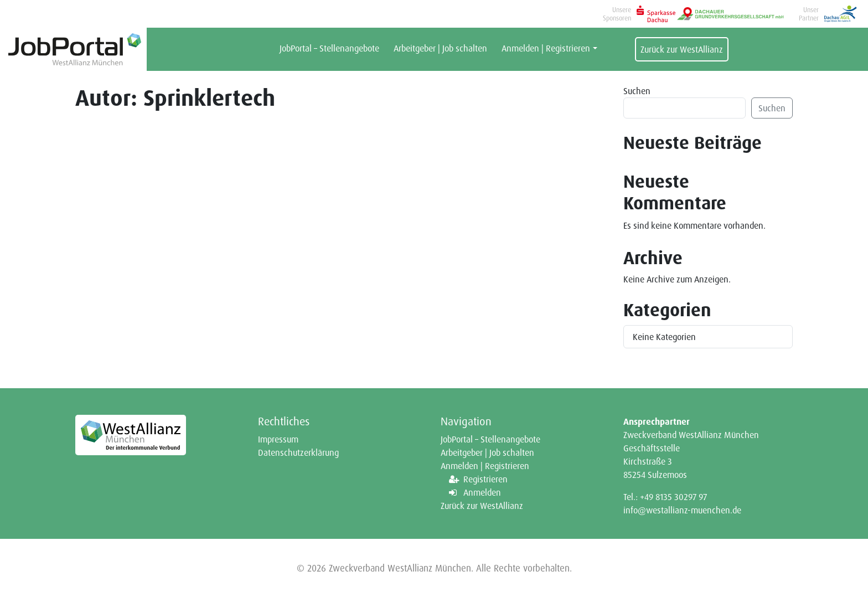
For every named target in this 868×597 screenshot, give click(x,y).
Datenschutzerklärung (298, 452)
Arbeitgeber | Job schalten (440, 48)
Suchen (637, 91)
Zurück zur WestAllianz (682, 49)
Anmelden (482, 492)
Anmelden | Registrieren (546, 48)
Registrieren (485, 479)
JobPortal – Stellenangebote (329, 48)
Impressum (278, 439)
